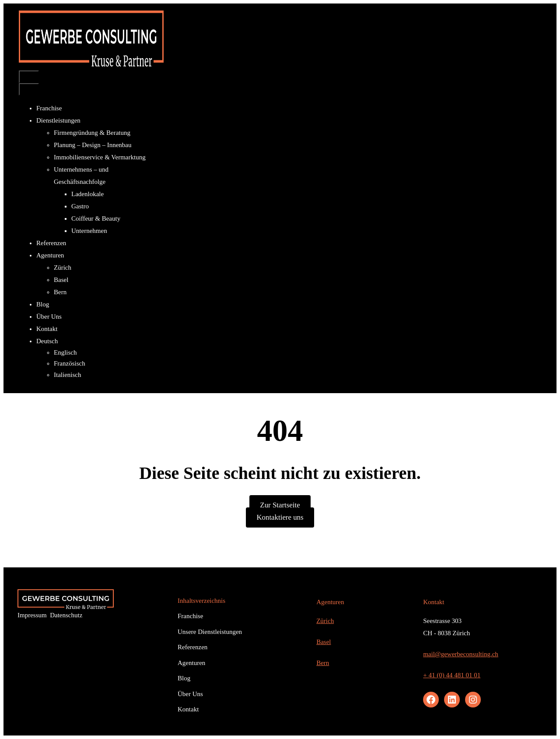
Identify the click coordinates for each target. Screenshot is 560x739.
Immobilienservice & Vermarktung (100, 157)
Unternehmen (89, 231)
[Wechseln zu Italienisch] (106, 375)
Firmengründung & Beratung (92, 133)
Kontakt (47, 329)
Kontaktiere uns (280, 517)
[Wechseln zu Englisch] (106, 353)
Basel (61, 280)
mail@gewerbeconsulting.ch (461, 654)
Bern (60, 292)
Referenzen (51, 243)
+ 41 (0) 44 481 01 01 (452, 675)
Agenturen (53, 255)
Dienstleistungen (62, 120)
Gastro (80, 206)
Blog (43, 304)
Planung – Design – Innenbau (93, 145)
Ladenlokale (87, 194)
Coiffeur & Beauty (96, 218)
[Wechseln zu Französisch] (106, 364)
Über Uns (49, 317)
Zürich (63, 267)
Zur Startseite (280, 505)
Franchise (49, 108)
